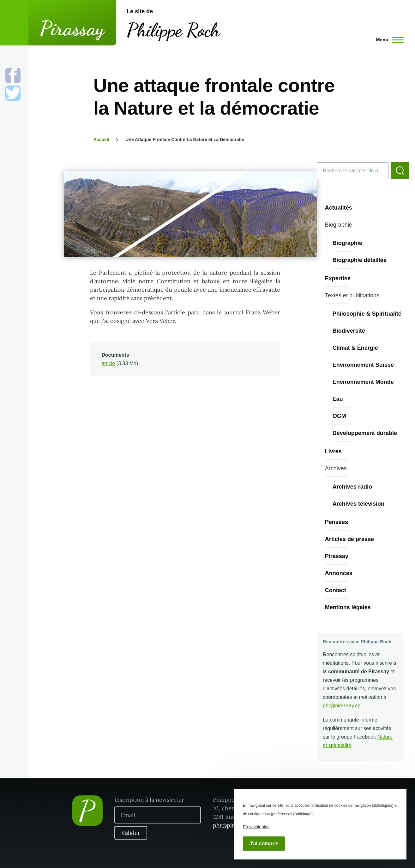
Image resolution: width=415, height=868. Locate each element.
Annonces (339, 573)
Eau (338, 399)
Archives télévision (358, 504)
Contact (336, 590)
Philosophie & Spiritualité (367, 314)
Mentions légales (348, 607)
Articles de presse (349, 539)
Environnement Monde (363, 382)
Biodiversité (349, 331)
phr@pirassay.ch (342, 706)
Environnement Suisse (363, 365)
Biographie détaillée (360, 260)
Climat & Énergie (355, 348)
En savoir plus (256, 827)
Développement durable (365, 433)
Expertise (338, 278)
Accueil (101, 140)
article (108, 363)
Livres (333, 451)
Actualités (339, 208)
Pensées (337, 522)
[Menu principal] (388, 40)
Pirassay (72, 28)
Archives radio (352, 487)
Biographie (347, 243)
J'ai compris (264, 844)
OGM (339, 416)
